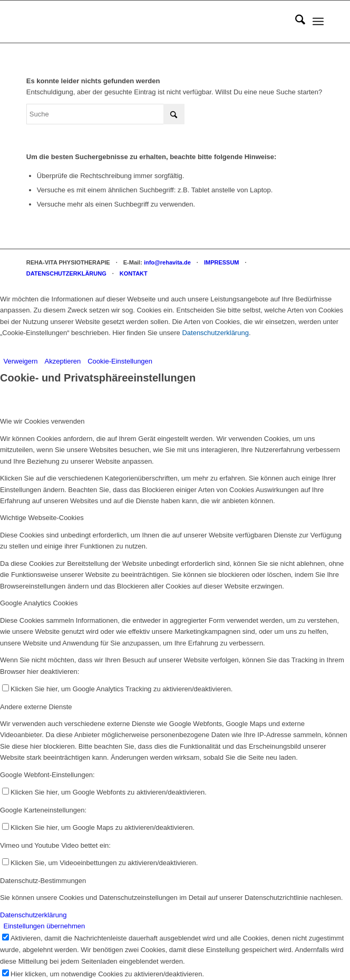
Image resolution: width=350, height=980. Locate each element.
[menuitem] (295, 22)
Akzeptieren (63, 361)
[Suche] (295, 22)
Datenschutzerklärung (215, 333)
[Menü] (318, 22)
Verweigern (21, 361)
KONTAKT (134, 273)
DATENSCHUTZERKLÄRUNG (66, 273)
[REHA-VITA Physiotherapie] (145, 22)
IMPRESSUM (222, 262)
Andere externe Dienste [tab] (36, 707)
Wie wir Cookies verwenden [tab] (42, 421)
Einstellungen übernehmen (45, 926)
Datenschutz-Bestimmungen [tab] (43, 881)
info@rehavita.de (167, 262)
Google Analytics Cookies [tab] (39, 603)
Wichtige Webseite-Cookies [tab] (42, 518)
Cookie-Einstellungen (120, 361)
